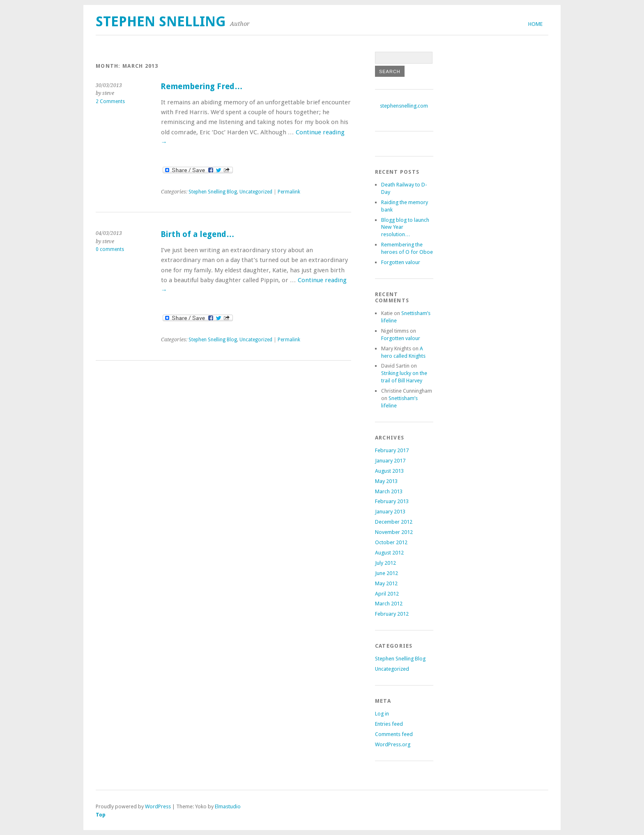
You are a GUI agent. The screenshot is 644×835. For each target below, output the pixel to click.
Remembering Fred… (202, 86)
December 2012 (394, 522)
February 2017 (392, 450)
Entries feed (389, 724)
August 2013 (389, 471)
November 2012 (394, 532)
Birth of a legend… (198, 234)
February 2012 (392, 614)
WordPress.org (393, 744)
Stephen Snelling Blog (213, 192)
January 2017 (390, 461)
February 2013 (392, 501)
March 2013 (389, 491)
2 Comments (110, 101)
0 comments (110, 249)
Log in (382, 714)
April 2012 (387, 594)
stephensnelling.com (404, 106)
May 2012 (386, 583)
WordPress (158, 806)
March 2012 (389, 604)
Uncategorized (256, 192)
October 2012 (391, 542)
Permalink (289, 192)
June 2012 (386, 573)
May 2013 (386, 481)
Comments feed (394, 734)
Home (535, 24)
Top (101, 815)
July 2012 (385, 563)
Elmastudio (228, 806)
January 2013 (390, 512)
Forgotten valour (401, 262)
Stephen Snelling (161, 22)
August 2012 (389, 553)
